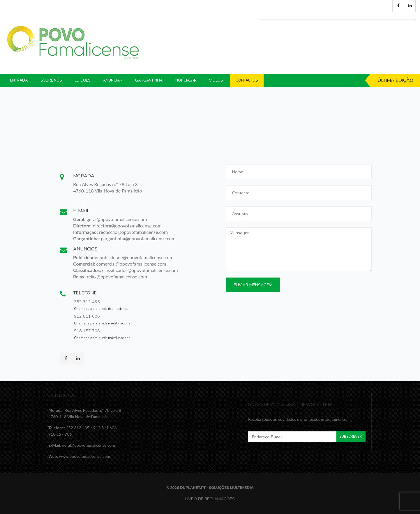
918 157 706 (87, 331)
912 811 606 (87, 316)
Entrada (19, 80)
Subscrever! (351, 437)
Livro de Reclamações (210, 499)
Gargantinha (149, 80)
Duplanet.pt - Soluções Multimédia (217, 488)
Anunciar (113, 80)
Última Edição (395, 80)
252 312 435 (87, 302)
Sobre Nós (51, 80)
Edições (82, 80)
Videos (216, 80)
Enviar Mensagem (253, 285)
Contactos (247, 80)
